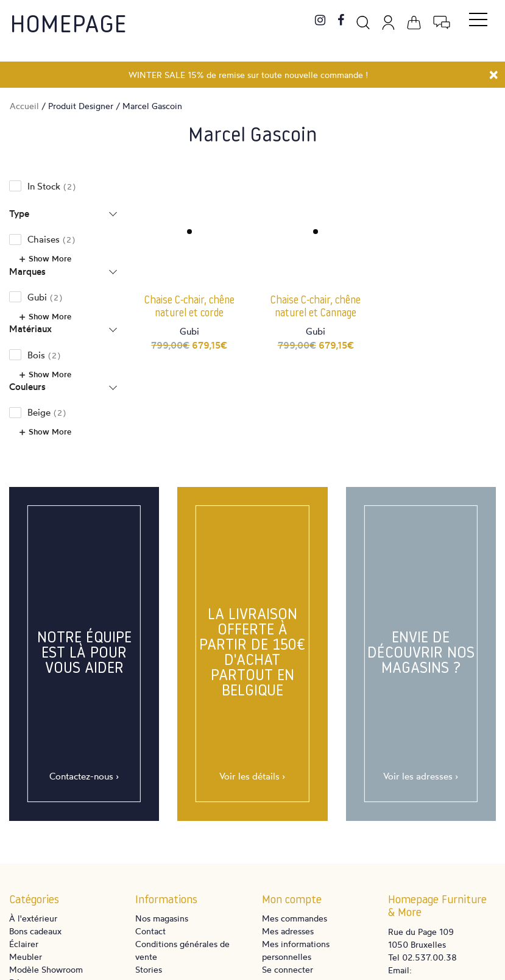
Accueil (24, 106)
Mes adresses (288, 931)
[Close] (494, 73)
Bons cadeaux (35, 931)
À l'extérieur (33, 918)
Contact (150, 931)
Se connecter (288, 969)
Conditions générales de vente (182, 950)
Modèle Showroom (46, 969)
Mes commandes (295, 918)
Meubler (26, 957)
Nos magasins (162, 918)
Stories (149, 969)
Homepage (68, 26)
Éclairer (24, 944)
